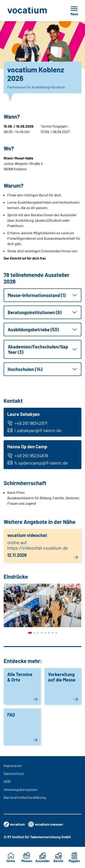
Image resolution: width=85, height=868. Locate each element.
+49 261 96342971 (27, 423)
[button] (42, 295)
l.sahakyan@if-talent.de (34, 430)
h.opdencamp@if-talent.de (38, 463)
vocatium (14, 824)
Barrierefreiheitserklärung (25, 797)
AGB (7, 781)
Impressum (13, 766)
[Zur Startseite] (32, 11)
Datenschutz (14, 773)
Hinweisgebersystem (21, 789)
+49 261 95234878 (28, 456)
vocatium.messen (46, 824)
